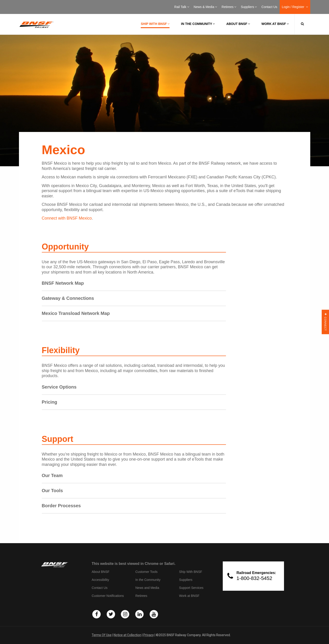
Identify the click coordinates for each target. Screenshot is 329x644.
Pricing (50, 402)
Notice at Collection (127, 635)
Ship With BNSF (191, 572)
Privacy (149, 635)
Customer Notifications (108, 596)
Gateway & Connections (68, 298)
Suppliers (249, 7)
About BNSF (238, 24)
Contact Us (269, 7)
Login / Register (295, 7)
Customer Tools (146, 572)
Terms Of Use (102, 635)
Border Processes (61, 506)
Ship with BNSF (155, 24)
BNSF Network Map (63, 283)
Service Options (59, 387)
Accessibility (100, 580)
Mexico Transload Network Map (76, 313)
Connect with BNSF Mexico (67, 218)
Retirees (229, 7)
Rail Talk (182, 7)
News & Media (205, 7)
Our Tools (52, 491)
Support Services (191, 588)
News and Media (147, 588)
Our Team (52, 475)
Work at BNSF (275, 24)
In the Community (198, 24)
